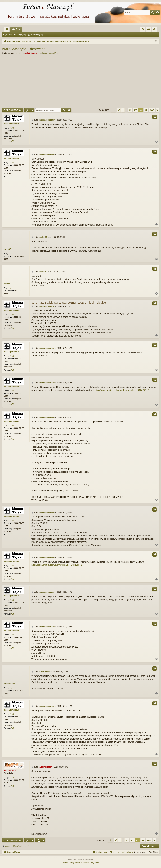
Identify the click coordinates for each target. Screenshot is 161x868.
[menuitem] (143, 29)
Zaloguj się (21, 35)
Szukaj (9, 35)
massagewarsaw (11, 123)
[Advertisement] (80, 81)
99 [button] (146, 110)
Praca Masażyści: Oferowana (24, 49)
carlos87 (8, 249)
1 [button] (123, 110)
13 (11, 688)
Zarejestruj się (37, 35)
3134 (12, 778)
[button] (113, 110)
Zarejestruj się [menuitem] (155, 30)
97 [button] (135, 110)
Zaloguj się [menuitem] (149, 30)
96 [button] (130, 110)
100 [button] (152, 110)
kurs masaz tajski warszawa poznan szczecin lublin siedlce (69, 303)
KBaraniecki (9, 684)
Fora (18, 29)
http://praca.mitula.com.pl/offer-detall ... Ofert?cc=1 (57, 565)
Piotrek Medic (54, 53)
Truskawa (43, 53)
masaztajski (19, 53)
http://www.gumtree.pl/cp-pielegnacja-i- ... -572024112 (122, 390)
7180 (12, 128)
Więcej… (7, 30)
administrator (32, 53)
